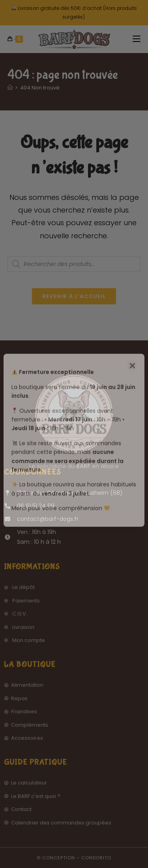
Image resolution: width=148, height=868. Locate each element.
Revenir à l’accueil (74, 296)
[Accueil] (10, 88)
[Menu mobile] (137, 39)
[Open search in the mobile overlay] (74, 264)
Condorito (96, 858)
